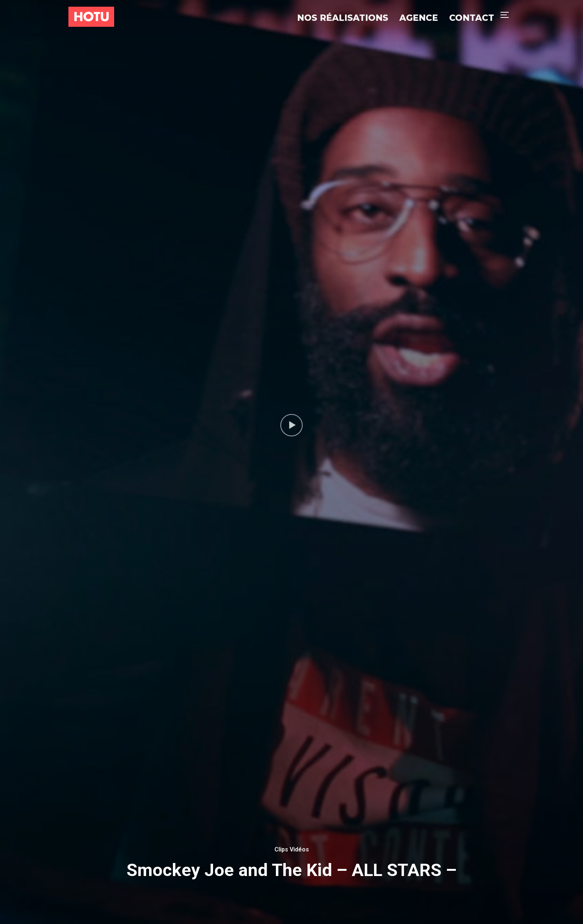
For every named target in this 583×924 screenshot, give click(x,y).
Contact (472, 18)
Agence (419, 18)
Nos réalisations (343, 18)
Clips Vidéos (292, 849)
